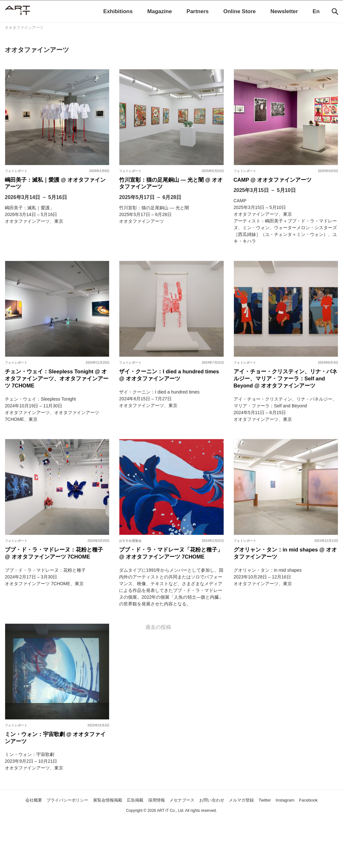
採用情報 (168, 840)
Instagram (321, 840)
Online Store (240, 11)
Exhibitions (118, 11)
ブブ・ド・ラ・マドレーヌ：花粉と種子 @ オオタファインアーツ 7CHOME (56, 581)
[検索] (335, 12)
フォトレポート (16, 171)
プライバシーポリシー (62, 840)
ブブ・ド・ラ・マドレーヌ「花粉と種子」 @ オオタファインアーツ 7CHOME (170, 581)
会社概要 (21, 840)
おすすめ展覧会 (130, 561)
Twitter (297, 840)
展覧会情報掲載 (110, 840)
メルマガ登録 (270, 840)
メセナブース (199, 840)
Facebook (171, 849)
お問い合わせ (234, 840)
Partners (197, 11)
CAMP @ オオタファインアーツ (280, 181)
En (316, 11)
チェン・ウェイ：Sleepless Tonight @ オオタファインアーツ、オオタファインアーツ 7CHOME (56, 386)
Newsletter (284, 11)
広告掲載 (143, 840)
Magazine (160, 11)
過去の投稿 (158, 662)
